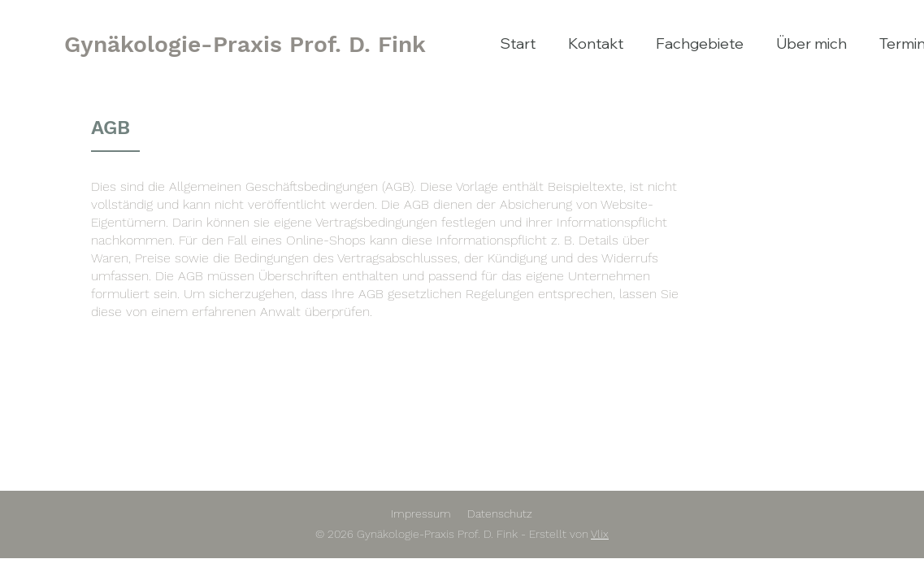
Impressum (421, 513)
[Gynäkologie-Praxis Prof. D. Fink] (245, 44)
